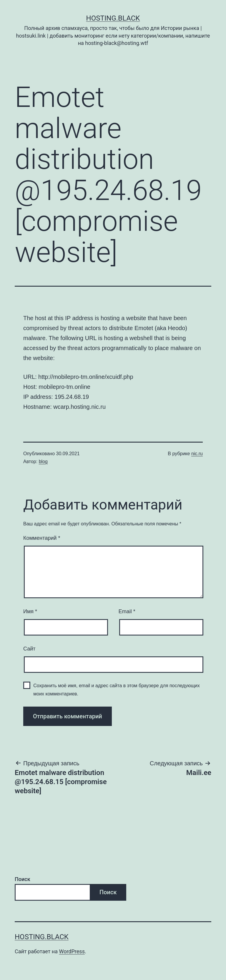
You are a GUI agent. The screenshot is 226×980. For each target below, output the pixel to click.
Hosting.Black (113, 18)
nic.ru (197, 454)
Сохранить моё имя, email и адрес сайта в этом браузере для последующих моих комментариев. (117, 690)
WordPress (72, 951)
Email (127, 611)
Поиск (23, 879)
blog (43, 462)
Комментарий (42, 538)
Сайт (29, 649)
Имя (30, 611)
